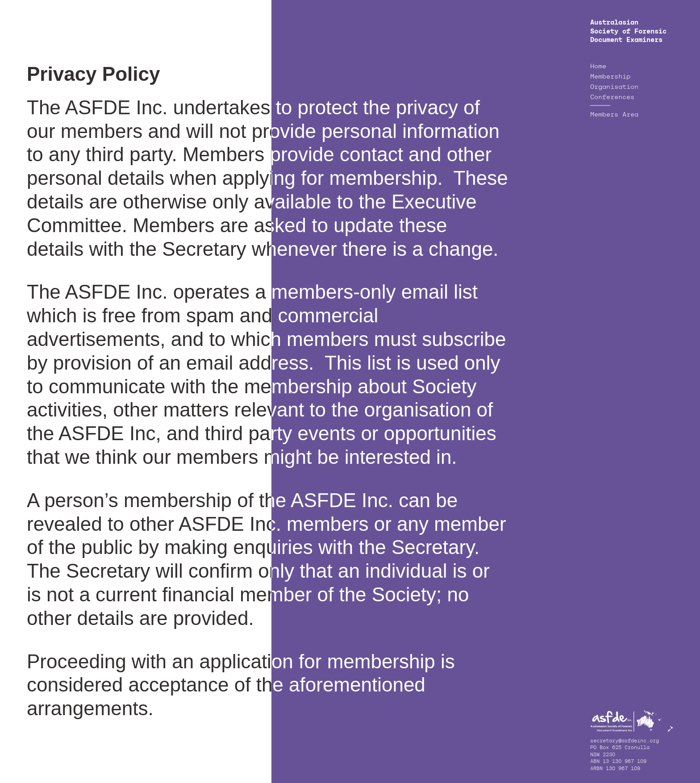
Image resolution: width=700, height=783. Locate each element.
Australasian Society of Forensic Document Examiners (628, 31)
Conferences (612, 97)
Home (598, 67)
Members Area (614, 115)
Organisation (614, 87)
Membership (610, 77)
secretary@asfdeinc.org (625, 741)
